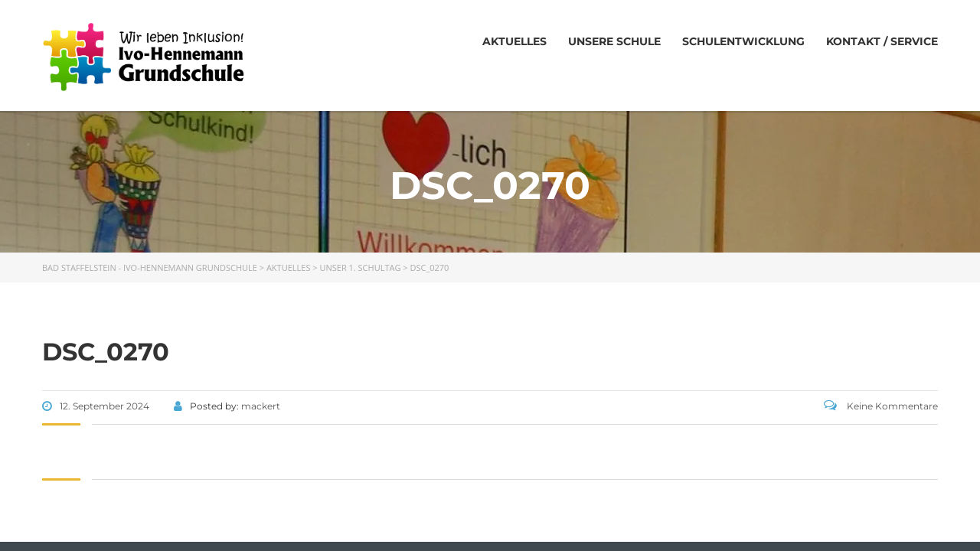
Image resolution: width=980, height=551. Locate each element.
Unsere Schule (614, 41)
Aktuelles (514, 41)
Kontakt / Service (882, 41)
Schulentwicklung (743, 41)
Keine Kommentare (881, 406)
